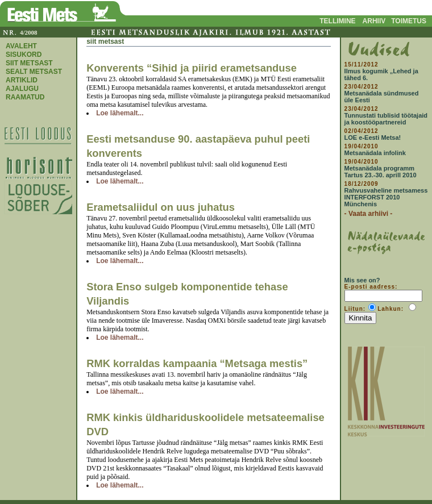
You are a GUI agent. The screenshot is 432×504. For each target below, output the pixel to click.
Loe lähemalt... (120, 113)
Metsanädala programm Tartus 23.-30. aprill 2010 (381, 172)
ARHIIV (374, 21)
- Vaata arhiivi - (369, 214)
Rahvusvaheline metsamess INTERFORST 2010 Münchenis (386, 197)
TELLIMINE (337, 21)
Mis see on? (362, 280)
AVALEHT (21, 46)
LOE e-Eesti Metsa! (373, 138)
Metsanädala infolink (375, 153)
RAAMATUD (25, 97)
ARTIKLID (22, 80)
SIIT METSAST (29, 63)
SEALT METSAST (34, 72)
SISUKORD (24, 55)
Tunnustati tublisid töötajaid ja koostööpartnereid (386, 119)
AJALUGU (22, 89)
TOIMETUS (409, 21)
